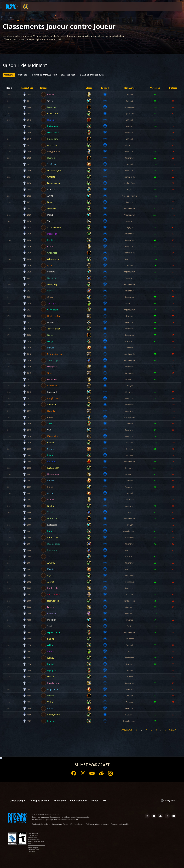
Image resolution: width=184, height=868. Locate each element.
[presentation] (11, 7)
